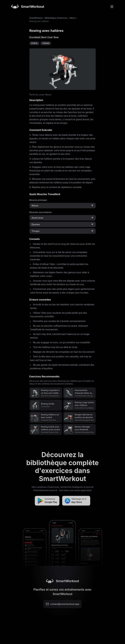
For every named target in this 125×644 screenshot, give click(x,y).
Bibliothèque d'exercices (56, 18)
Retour (72, 18)
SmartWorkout (36, 18)
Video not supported (63, 69)
